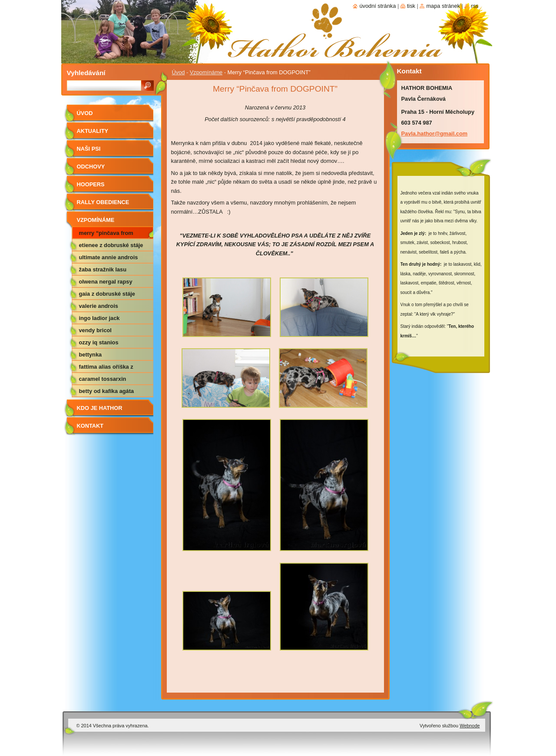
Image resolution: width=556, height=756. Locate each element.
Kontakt (90, 426)
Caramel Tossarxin (103, 379)
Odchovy (91, 167)
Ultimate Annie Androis (109, 257)
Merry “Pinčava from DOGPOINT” (106, 234)
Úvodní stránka (377, 6)
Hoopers (91, 184)
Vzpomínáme (206, 72)
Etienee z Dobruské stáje (111, 245)
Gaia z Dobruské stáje (107, 294)
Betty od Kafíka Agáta (107, 391)
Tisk (411, 6)
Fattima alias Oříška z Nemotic (106, 368)
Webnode (470, 726)
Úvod (179, 72)
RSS (475, 6)
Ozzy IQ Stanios (99, 342)
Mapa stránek (443, 6)
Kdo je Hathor (100, 408)
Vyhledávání (86, 73)
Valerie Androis (99, 306)
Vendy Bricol (95, 330)
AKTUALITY (93, 131)
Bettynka (91, 355)
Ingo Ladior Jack (99, 318)
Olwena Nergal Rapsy (106, 282)
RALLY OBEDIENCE (103, 202)
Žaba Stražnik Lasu (103, 269)
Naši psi (89, 149)
